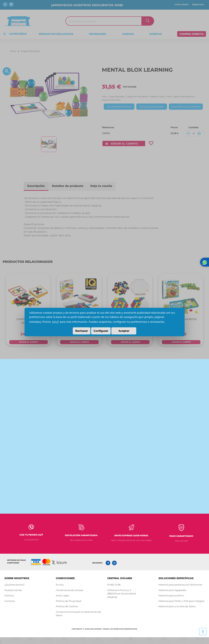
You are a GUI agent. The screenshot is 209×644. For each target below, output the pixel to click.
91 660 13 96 (114, 584)
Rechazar (82, 331)
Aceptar (124, 331)
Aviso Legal (62, 595)
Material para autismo (171, 595)
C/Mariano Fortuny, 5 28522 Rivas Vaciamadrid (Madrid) (121, 593)
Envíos (60, 584)
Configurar (101, 331)
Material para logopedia (172, 590)
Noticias (9, 595)
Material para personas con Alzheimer (180, 584)
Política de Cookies (67, 606)
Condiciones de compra (70, 590)
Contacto (10, 601)
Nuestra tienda (13, 590)
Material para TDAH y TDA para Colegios (181, 601)
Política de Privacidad (68, 601)
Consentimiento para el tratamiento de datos (78, 613)
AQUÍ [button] (55, 322)
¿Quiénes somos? (14, 584)
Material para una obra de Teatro (177, 606)
